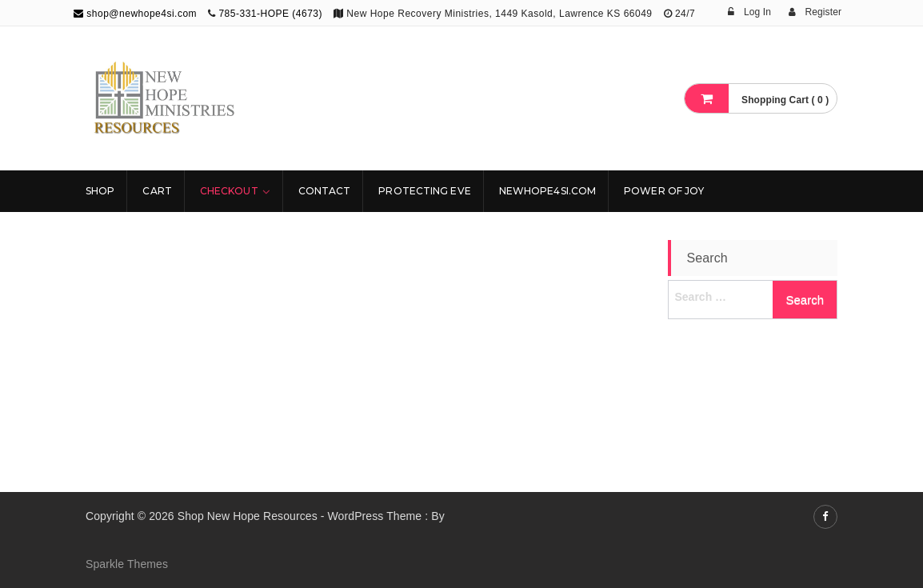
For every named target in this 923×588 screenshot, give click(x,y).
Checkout (229, 191)
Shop (100, 191)
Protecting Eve (424, 191)
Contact (325, 191)
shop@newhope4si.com (135, 14)
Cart (157, 191)
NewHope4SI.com (547, 191)
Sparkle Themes (127, 564)
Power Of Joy (664, 191)
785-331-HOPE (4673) (270, 14)
